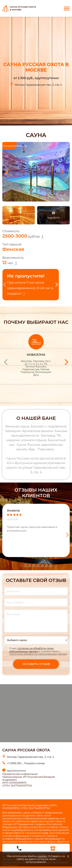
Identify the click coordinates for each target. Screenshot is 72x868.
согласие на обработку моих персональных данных (31, 650)
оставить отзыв (36, 664)
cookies (42, 856)
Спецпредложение (9, 146)
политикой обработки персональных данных (38, 654)
